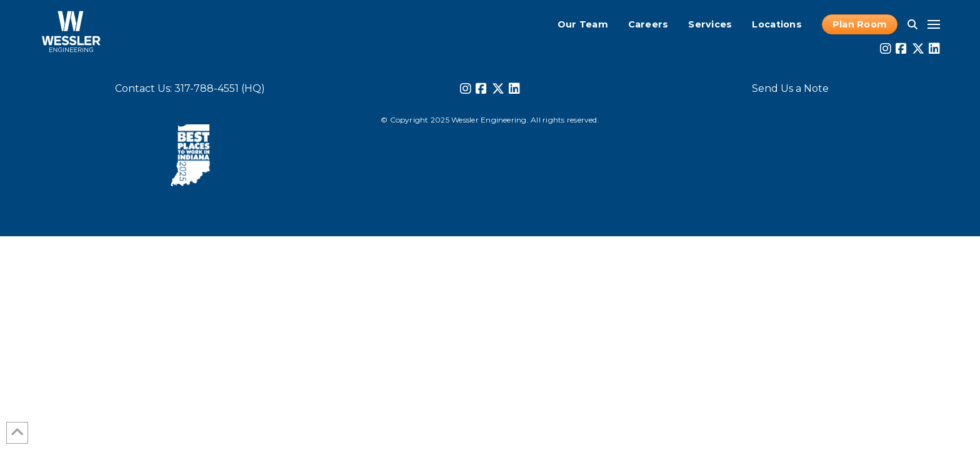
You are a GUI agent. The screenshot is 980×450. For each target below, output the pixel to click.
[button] (912, 24)
